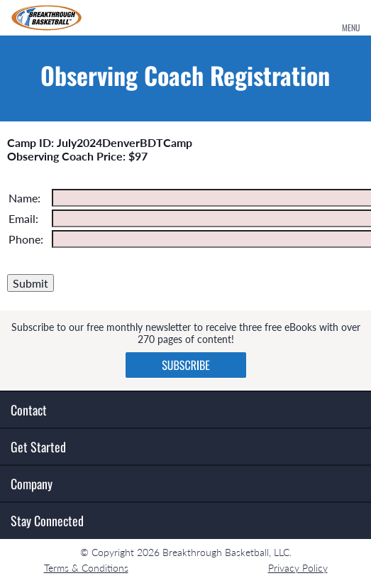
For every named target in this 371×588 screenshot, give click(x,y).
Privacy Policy (298, 568)
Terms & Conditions (86, 568)
